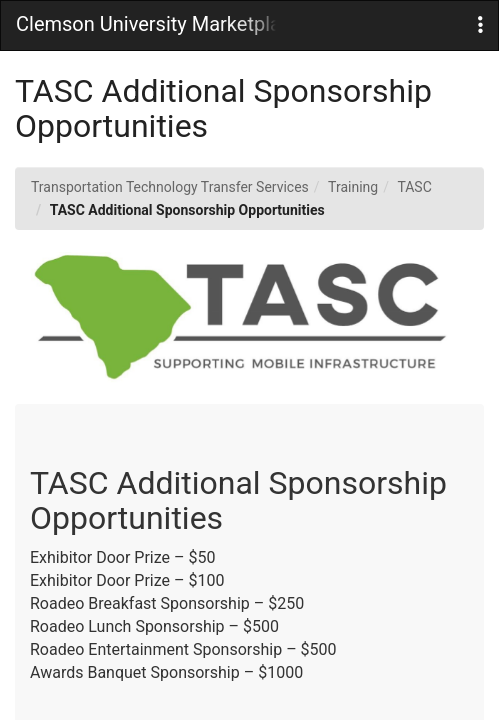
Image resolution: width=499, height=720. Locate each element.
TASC (414, 187)
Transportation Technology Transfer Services (170, 187)
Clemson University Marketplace (146, 24)
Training (353, 187)
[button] (480, 25)
